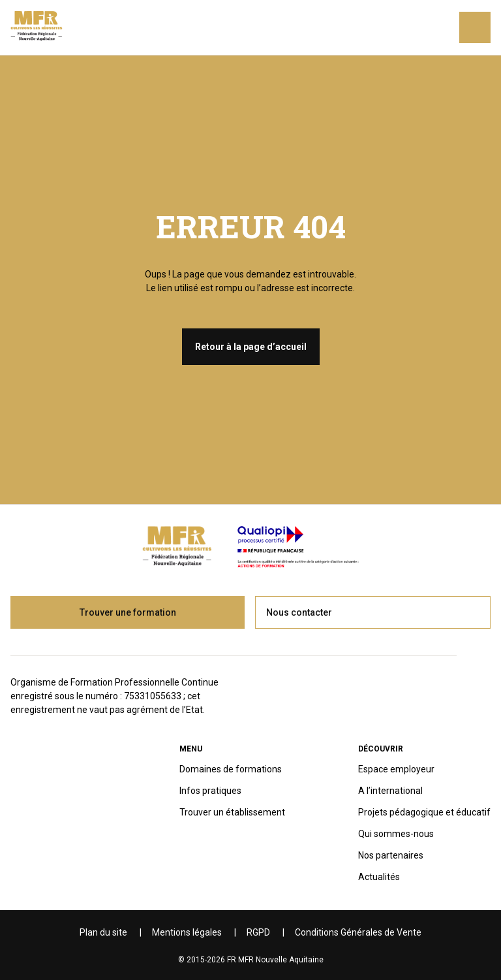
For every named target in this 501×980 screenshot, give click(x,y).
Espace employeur (396, 769)
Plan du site (103, 932)
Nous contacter (299, 612)
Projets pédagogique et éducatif (424, 812)
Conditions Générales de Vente (358, 932)
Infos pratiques (210, 791)
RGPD (258, 932)
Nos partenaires (391, 855)
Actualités (379, 877)
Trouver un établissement (232, 812)
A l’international (390, 791)
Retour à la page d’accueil (251, 347)
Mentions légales (187, 932)
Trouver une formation (128, 612)
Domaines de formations (231, 769)
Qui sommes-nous (396, 834)
